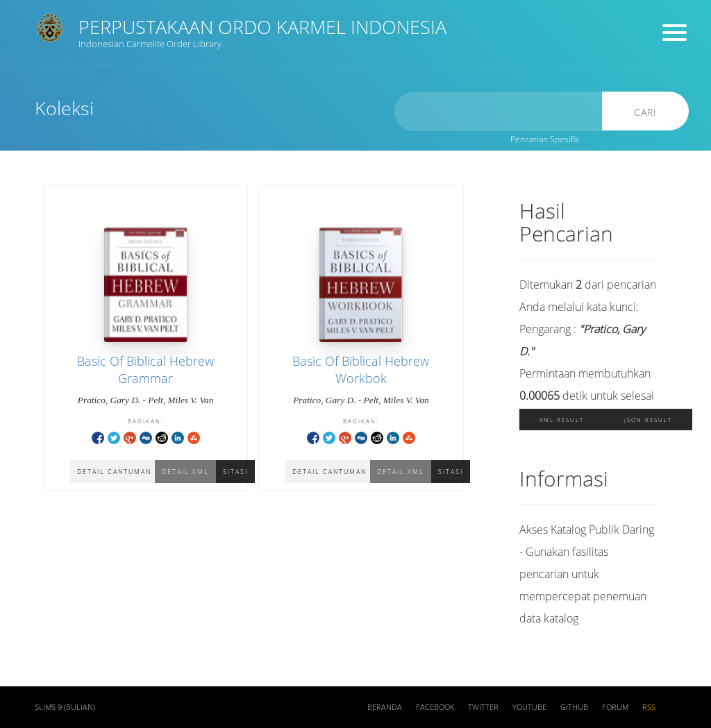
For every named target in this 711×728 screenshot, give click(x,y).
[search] (499, 111)
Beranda (385, 707)
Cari (645, 112)
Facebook (435, 707)
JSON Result (648, 420)
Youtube (529, 707)
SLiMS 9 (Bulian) (65, 707)
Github (574, 707)
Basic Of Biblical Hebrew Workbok (361, 370)
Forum (615, 707)
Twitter (483, 707)
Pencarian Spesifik (545, 139)
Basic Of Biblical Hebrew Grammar (145, 370)
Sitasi (235, 472)
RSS (649, 707)
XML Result (562, 420)
